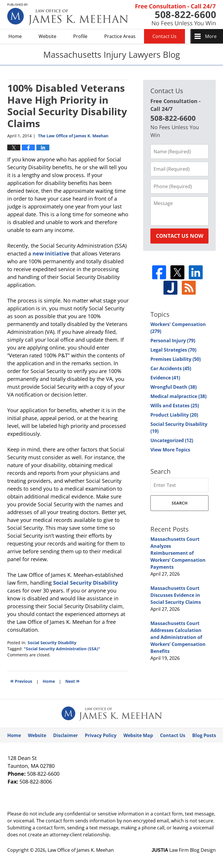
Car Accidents (171, 368)
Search (180, 503)
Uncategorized (172, 440)
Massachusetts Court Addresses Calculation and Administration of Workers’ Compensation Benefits (178, 637)
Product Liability (174, 415)
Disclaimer (65, 735)
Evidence (165, 378)
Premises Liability (176, 359)
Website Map (138, 735)
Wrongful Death (173, 387)
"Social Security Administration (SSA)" (62, 649)
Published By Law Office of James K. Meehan (176, 15)
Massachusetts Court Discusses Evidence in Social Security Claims (176, 595)
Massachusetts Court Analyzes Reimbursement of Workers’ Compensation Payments (178, 553)
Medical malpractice (178, 396)
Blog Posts (204, 735)
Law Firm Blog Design (184, 850)
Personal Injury (173, 341)
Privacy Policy (101, 735)
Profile (80, 36)
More (211, 36)
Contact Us (164, 36)
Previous (21, 681)
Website (47, 36)
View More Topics (170, 450)
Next (72, 681)
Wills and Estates (175, 406)
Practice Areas (120, 36)
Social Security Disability (86, 583)
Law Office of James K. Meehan (81, 850)
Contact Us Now (180, 236)
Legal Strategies (173, 350)
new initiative (52, 253)
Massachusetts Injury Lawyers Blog (68, 15)
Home (15, 36)
